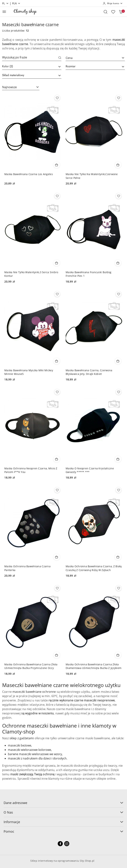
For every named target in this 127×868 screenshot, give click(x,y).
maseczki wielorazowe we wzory (40, 754)
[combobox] (95, 58)
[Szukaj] (60, 58)
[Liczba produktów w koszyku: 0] (121, 12)
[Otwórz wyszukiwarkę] (106, 12)
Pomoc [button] (63, 831)
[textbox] (91, 58)
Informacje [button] (63, 822)
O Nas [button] (63, 812)
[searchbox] (32, 67)
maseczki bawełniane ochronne (34, 692)
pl (5, 3)
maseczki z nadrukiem (23, 758)
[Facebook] (60, 844)
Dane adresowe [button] (63, 803)
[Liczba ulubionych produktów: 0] (113, 12)
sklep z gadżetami (22, 738)
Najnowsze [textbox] (9, 87)
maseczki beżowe (20, 745)
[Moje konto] (113, 3)
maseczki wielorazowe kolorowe (29, 750)
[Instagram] (67, 844)
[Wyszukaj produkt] (32, 58)
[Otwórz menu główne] (4, 12)
